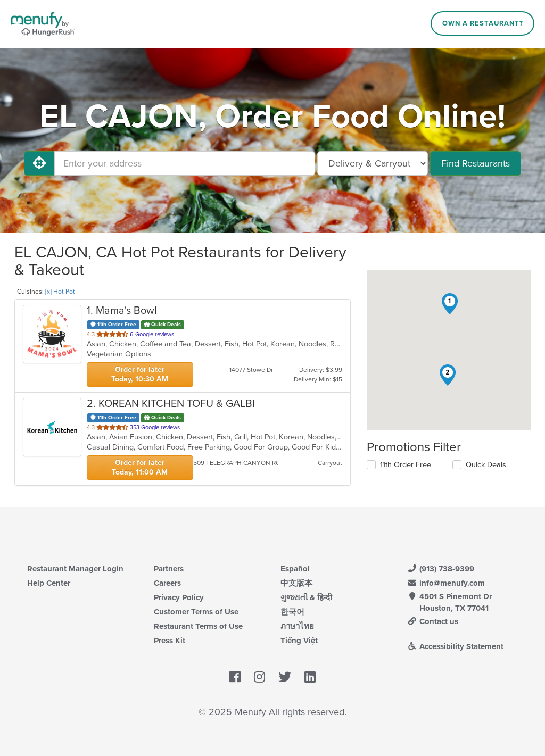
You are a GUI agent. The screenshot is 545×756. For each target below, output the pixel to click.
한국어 (292, 612)
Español (295, 569)
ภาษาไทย (297, 626)
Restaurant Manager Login (75, 569)
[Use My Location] (39, 163)
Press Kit (170, 641)
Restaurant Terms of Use (198, 626)
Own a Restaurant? (483, 23)
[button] (450, 304)
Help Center (49, 583)
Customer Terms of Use (196, 612)
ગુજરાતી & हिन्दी (306, 597)
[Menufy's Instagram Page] (259, 677)
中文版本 (296, 583)
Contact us (433, 621)
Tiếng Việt (299, 641)
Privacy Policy (179, 597)
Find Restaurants (476, 163)
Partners (169, 569)
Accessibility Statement (455, 646)
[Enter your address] (185, 163)
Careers (167, 583)
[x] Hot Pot (60, 292)
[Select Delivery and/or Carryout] (373, 163)
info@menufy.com (446, 583)
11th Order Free (406, 465)
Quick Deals (486, 465)
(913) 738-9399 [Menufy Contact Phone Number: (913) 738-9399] (441, 569)
